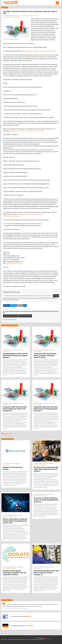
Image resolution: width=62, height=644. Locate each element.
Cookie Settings (48, 639)
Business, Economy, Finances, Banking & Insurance (26, 16)
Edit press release (25, 316)
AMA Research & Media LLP (40, 465)
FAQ (2, 639)
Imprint (5, 639)
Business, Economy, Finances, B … (16, 350)
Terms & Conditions (20, 639)
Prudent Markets (16, 17)
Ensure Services (6, 465)
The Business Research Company (10, 517)
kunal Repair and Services (40, 496)
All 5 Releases (6, 434)
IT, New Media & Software (14, 464)
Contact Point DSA (29, 639)
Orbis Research (37, 569)
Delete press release (11, 316)
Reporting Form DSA (39, 639)
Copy (56, 296)
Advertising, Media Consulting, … (47, 464)
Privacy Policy (11, 639)
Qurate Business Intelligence (9, 569)
